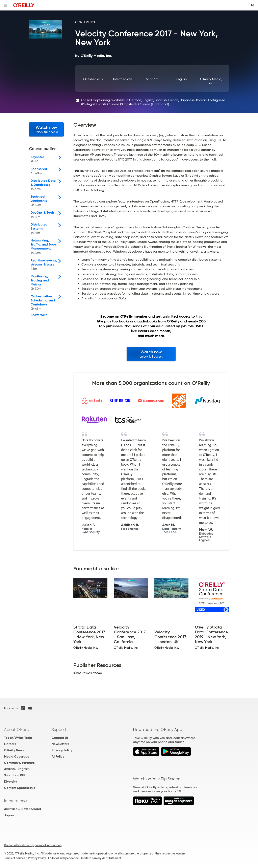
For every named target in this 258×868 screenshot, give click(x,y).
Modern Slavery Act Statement (101, 858)
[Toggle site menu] (5, 5)
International (16, 801)
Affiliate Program (17, 769)
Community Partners (19, 763)
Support (59, 729)
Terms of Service (15, 858)
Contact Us (60, 738)
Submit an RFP (15, 775)
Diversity (10, 781)
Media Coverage (17, 756)
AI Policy (58, 756)
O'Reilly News (14, 750)
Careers (10, 744)
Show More (39, 315)
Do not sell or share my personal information (33, 845)
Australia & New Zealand (22, 809)
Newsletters (60, 744)
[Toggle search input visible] (253, 5)
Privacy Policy (62, 750)
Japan (9, 815)
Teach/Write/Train (18, 738)
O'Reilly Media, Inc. (211, 81)
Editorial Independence (63, 858)
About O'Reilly (17, 729)
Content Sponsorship (20, 788)
